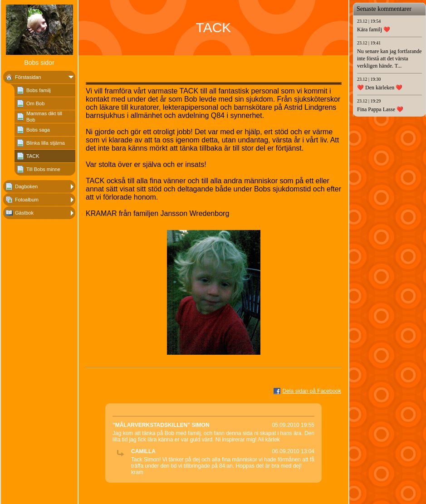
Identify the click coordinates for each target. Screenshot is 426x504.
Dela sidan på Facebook (312, 391)
